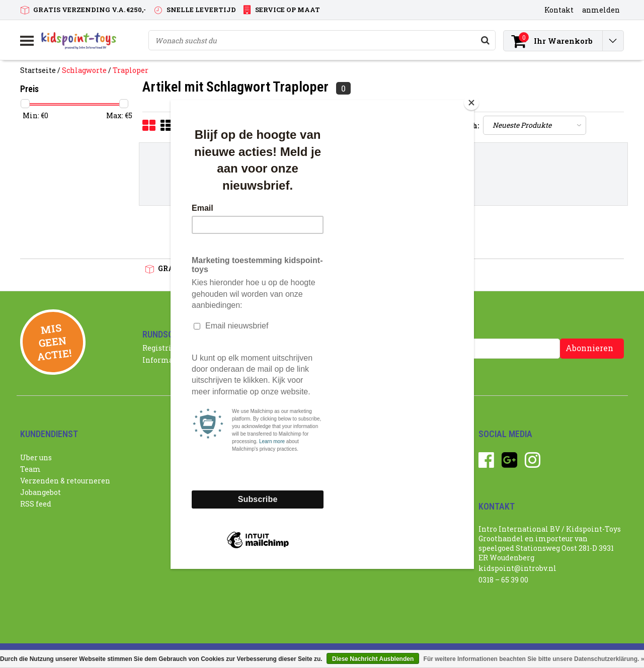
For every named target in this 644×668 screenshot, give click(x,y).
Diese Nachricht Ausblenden (373, 659)
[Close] (471, 103)
